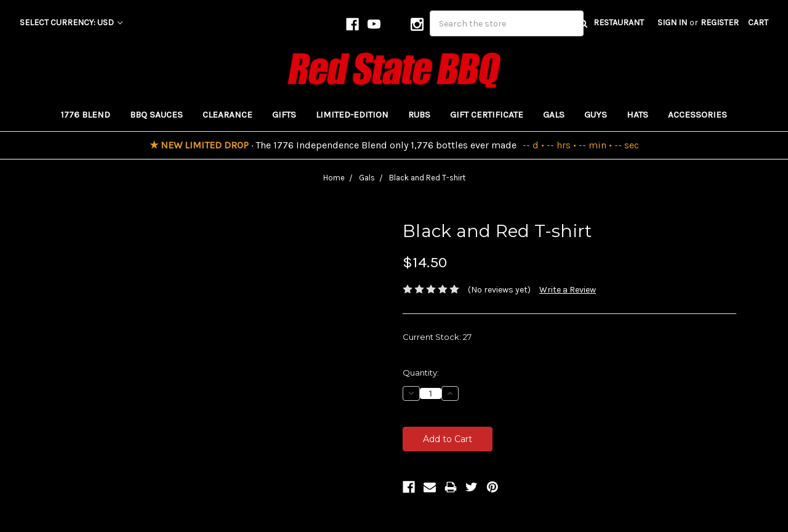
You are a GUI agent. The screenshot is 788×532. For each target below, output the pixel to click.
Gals (554, 115)
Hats (637, 115)
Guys (596, 115)
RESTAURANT (619, 22)
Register (720, 22)
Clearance (227, 115)
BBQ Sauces (156, 115)
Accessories (698, 115)
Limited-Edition (352, 115)
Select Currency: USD (71, 22)
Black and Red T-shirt (427, 178)
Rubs (419, 115)
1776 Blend (86, 115)
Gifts (284, 115)
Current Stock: (437, 337)
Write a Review (568, 290)
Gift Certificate (487, 115)
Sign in (672, 22)
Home (334, 178)
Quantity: (421, 373)
